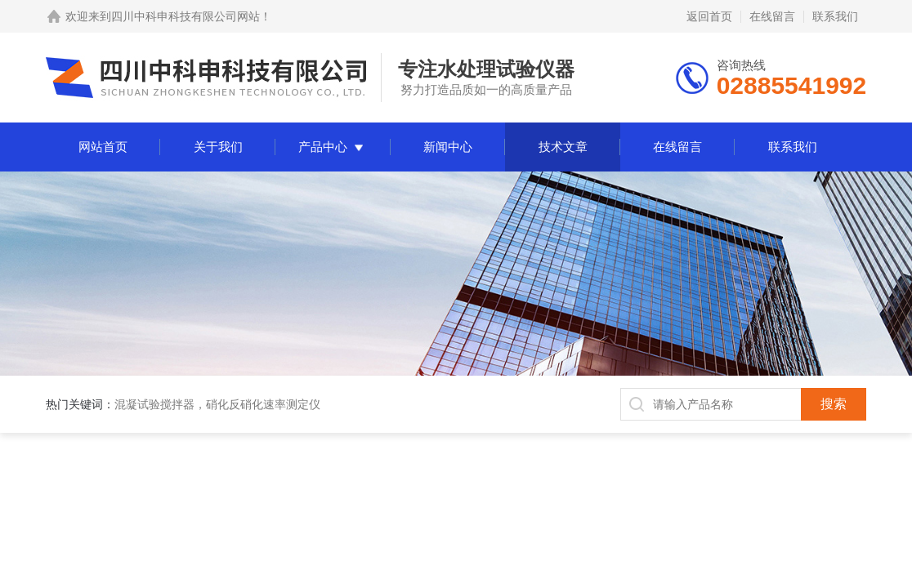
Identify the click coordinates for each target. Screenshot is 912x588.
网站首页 (103, 147)
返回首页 (709, 16)
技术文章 (563, 147)
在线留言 (772, 16)
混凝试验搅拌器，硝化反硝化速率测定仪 (217, 404)
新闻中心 (448, 147)
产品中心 (323, 147)
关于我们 (218, 147)
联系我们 (835, 16)
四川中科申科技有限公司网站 (186, 16)
